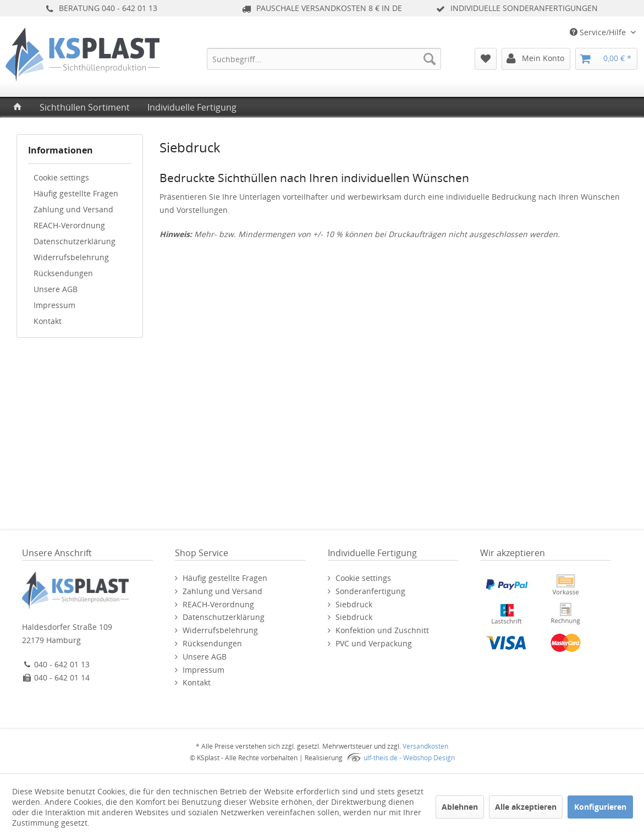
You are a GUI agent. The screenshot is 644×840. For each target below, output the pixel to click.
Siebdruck (354, 604)
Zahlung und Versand (73, 209)
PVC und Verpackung (374, 643)
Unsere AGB (56, 289)
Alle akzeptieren (526, 807)
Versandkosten (425, 746)
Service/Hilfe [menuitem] (599, 32)
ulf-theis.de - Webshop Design (409, 758)
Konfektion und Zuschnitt (382, 630)
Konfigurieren (600, 807)
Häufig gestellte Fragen (76, 193)
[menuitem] (324, 59)
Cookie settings (61, 177)
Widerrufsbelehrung (71, 257)
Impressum (54, 305)
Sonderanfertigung (370, 591)
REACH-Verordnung (69, 225)
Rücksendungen (63, 273)
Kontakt (48, 321)
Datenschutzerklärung (75, 241)
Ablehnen (460, 807)
